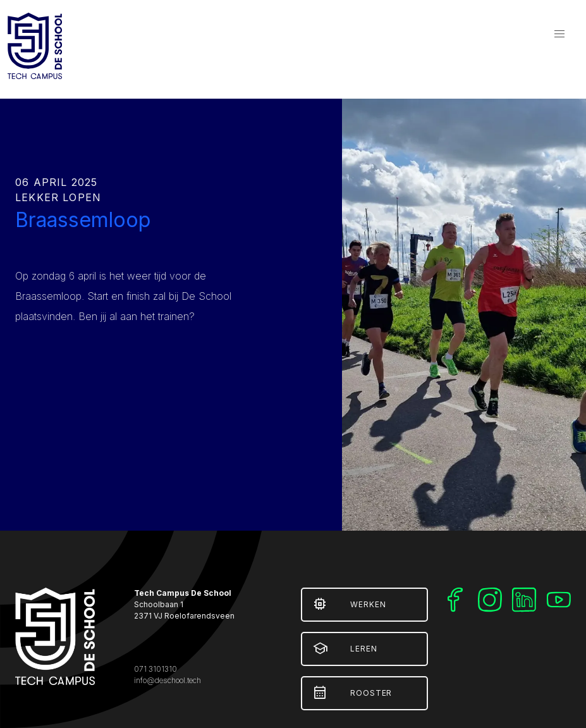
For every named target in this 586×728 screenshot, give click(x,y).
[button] (559, 34)
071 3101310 (156, 669)
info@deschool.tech (168, 680)
